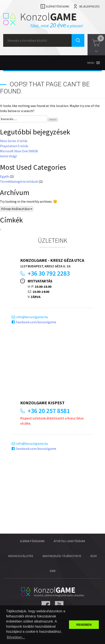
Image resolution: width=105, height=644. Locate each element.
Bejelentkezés (90, 6)
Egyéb (4, 176)
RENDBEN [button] (84, 625)
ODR (52, 571)
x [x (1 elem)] (1, 229)
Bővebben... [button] (16, 637)
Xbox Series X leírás (14, 141)
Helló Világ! (8, 156)
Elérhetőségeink (58, 6)
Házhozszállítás (21, 556)
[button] (91, 63)
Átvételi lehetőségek (69, 541)
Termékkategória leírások (19, 181)
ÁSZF (94, 556)
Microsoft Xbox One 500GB (19, 151)
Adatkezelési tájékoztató (62, 556)
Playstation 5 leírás (14, 146)
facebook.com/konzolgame (36, 322)
